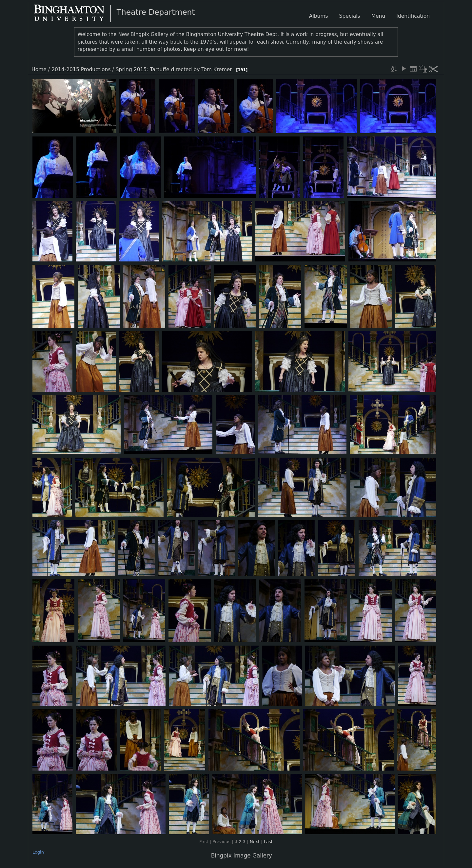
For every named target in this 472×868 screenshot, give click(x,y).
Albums (319, 16)
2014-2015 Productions (81, 70)
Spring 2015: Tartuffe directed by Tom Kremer (174, 70)
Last (268, 842)
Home (39, 70)
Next (255, 842)
